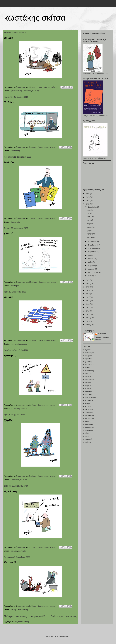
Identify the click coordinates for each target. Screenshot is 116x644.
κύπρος (88, 406)
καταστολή (89, 400)
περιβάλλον (90, 418)
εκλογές (88, 377)
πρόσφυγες (90, 427)
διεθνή (13, 610)
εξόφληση (10, 491)
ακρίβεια (14, 551)
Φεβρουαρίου (93, 272)
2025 (88, 197)
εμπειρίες (10, 355)
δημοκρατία (15, 222)
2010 (88, 321)
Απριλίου (92, 266)
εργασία (24, 409)
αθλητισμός (89, 353)
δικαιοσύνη (89, 371)
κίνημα (88, 403)
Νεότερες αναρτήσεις (15, 616)
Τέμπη (88, 433)
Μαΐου (90, 262)
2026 (88, 194)
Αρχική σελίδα (39, 616)
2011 (88, 318)
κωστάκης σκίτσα (35, 18)
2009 (88, 325)
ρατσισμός (89, 430)
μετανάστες (89, 409)
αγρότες (88, 350)
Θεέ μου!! (10, 562)
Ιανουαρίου (92, 276)
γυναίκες (14, 344)
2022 (88, 280)
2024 (88, 200)
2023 (88, 204)
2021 (88, 284)
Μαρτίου (91, 269)
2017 (88, 297)
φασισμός (89, 439)
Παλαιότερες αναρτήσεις (64, 616)
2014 (88, 307)
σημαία (9, 38)
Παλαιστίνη (27, 91)
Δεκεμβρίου (93, 207)
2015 (88, 304)
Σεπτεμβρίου (93, 248)
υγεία (87, 436)
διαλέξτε (9, 162)
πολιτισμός (15, 286)
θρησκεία (89, 394)
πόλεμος (36, 91)
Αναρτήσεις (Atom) (22, 622)
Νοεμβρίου (92, 242)
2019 (88, 290)
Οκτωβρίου (92, 245)
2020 (88, 287)
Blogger (66, 636)
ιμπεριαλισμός (16, 91)
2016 (88, 301)
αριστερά (89, 359)
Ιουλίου (91, 255)
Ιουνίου (91, 259)
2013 (88, 311)
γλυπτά (9, 233)
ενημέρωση (90, 385)
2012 (88, 314)
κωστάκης (102, 334)
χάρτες (8, 420)
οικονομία (22, 551)
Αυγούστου (92, 252)
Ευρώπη (88, 391)
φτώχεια (88, 442)
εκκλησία (89, 374)
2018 (88, 294)
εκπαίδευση (15, 151)
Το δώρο (10, 102)
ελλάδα (88, 382)
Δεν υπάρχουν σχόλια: (48, 87)
